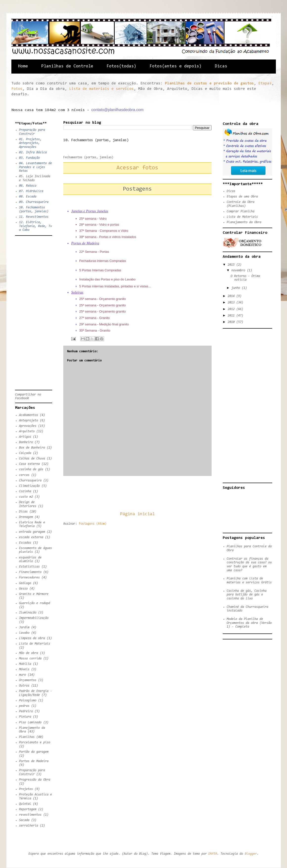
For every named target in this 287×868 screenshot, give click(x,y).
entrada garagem (32, 532)
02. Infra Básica (33, 152)
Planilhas (27, 737)
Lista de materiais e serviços (101, 89)
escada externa (31, 537)
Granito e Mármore (34, 594)
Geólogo (25, 583)
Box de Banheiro (32, 448)
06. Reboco (28, 186)
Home (23, 66)
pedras (24, 706)
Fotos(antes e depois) (176, 66)
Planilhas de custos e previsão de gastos (209, 83)
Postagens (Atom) (93, 524)
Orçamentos (28, 680)
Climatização (29, 486)
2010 (232, 322)
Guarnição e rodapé (35, 603)
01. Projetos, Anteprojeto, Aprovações (30, 143)
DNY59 (213, 854)
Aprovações (28, 426)
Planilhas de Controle (67, 66)
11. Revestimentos (34, 217)
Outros (24, 686)
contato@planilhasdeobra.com (118, 110)
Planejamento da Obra (244, 222)
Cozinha (25, 491)
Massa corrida (30, 659)
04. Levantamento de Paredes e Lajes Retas (35, 167)
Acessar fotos (137, 168)
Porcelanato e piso (35, 742)
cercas (24, 475)
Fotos (17, 89)
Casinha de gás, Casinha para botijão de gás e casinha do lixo (247, 595)
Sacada (24, 820)
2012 (232, 309)
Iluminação (28, 613)
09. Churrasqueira (34, 202)
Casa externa (29, 464)
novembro (239, 270)
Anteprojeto (29, 421)
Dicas (221, 66)
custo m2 (26, 497)
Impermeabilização (34, 618)
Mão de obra (29, 653)
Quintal (25, 804)
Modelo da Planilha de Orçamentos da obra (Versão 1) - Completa (249, 623)
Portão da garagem (34, 752)
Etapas (265, 83)
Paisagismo (28, 700)
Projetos (26, 789)
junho (237, 288)
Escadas (25, 543)
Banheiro (26, 442)
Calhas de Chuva (32, 459)
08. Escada (28, 197)
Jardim (24, 627)
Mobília (25, 664)
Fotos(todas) (121, 66)
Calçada (25, 453)
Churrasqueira (30, 481)
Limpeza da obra (32, 638)
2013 (232, 303)
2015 (232, 265)
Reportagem (28, 809)
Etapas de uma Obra (242, 197)
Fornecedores (29, 578)
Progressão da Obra (35, 780)
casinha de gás (31, 469)
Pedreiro (26, 711)
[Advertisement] (153, 493)
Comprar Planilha (241, 211)
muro (22, 675)
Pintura (25, 717)
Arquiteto (27, 431)
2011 (232, 316)
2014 (232, 296)
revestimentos (30, 815)
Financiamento (30, 572)
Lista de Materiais (35, 644)
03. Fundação (29, 158)
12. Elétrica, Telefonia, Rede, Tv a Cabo (35, 226)
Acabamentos (29, 415)
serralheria (29, 826)
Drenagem (26, 517)
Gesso (23, 589)
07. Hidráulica (31, 191)
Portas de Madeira (34, 761)
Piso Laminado (30, 722)
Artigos (25, 437)
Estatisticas (29, 567)
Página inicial (137, 514)
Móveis (24, 669)
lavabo (24, 633)
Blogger (251, 854)
